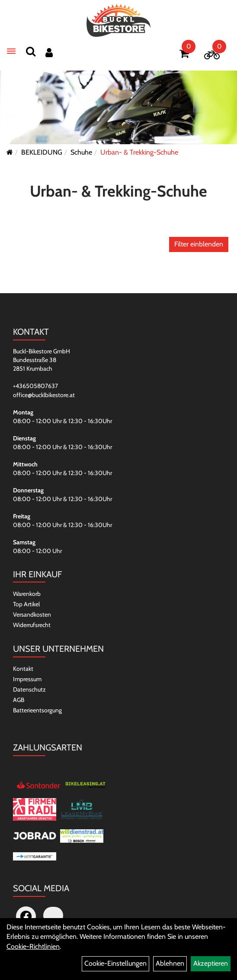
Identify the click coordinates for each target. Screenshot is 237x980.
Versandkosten (32, 615)
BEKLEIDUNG (42, 152)
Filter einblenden (199, 244)
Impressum (27, 679)
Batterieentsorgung (37, 710)
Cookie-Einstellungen (115, 963)
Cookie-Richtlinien (33, 946)
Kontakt (23, 669)
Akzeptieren (211, 963)
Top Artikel (26, 604)
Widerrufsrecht (32, 625)
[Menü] (11, 51)
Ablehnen (170, 963)
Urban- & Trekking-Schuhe (139, 152)
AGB (19, 700)
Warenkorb (27, 594)
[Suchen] (31, 51)
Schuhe (81, 152)
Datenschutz (29, 689)
